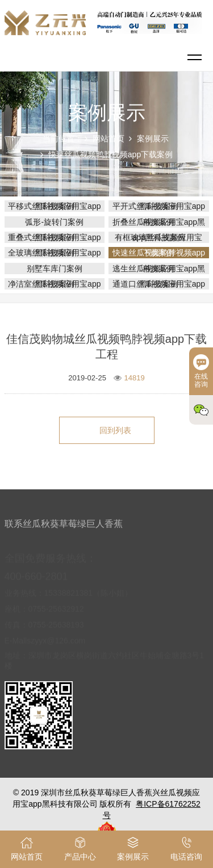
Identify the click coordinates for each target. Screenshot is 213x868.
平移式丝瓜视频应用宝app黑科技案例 (54, 206)
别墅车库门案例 (55, 269)
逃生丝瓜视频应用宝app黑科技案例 (159, 269)
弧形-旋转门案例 (54, 222)
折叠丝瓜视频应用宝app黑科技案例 (159, 222)
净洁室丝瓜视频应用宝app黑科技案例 (54, 284)
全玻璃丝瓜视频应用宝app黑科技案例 (54, 253)
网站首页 (108, 139)
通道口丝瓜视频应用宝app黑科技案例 (159, 284)
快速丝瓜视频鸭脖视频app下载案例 (110, 154)
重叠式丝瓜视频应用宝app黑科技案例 (54, 237)
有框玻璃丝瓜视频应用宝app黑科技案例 (158, 237)
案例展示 (153, 139)
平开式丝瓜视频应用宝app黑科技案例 (159, 206)
